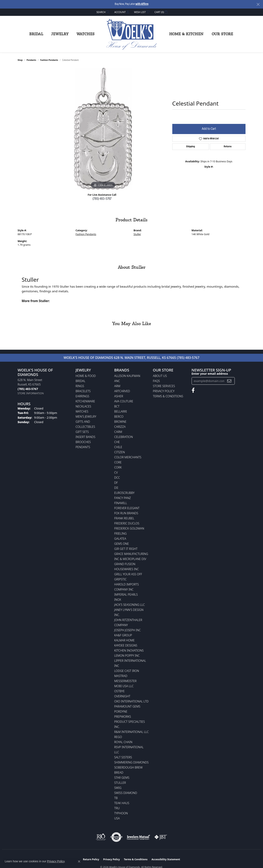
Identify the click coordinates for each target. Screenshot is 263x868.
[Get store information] (31, 393)
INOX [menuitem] (118, 600)
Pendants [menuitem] (83, 447)
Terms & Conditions (168, 396)
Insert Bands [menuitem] (86, 437)
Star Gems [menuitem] (122, 778)
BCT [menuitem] (117, 406)
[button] (103, 12)
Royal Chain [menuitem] (123, 742)
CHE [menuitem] (117, 442)
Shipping (190, 147)
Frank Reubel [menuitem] (124, 518)
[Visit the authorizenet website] (116, 837)
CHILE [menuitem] (118, 447)
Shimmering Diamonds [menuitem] (131, 762)
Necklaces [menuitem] (83, 406)
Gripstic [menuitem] (121, 579)
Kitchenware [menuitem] (85, 401)
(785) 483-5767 (102, 199)
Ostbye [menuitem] (119, 691)
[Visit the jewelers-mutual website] (138, 837)
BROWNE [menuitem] (120, 422)
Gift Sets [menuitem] (82, 432)
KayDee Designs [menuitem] (126, 645)
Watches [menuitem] (82, 411)
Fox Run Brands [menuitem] (126, 513)
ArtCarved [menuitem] (122, 391)
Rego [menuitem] (118, 737)
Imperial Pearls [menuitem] (126, 594)
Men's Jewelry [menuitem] (86, 417)
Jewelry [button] (60, 34)
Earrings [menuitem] (82, 396)
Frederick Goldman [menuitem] (129, 528)
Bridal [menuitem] (81, 381)
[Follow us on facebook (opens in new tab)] (193, 390)
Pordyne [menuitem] (121, 711)
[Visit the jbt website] (161, 837)
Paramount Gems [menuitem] (127, 706)
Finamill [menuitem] (121, 503)
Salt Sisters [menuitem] (123, 757)
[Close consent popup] (79, 861)
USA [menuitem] (117, 818)
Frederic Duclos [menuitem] (127, 523)
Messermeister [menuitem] (125, 681)
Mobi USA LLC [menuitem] (124, 686)
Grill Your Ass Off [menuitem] (128, 574)
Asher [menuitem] (119, 396)
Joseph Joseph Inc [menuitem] (128, 630)
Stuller (137, 234)
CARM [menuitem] (118, 432)
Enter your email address (210, 374)
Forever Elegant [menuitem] (127, 508)
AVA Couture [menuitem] (124, 401)
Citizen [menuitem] (120, 452)
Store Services (164, 386)
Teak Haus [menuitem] (122, 803)
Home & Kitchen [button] (186, 34)
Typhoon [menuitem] (121, 813)
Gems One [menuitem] (122, 544)
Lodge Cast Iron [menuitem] (127, 671)
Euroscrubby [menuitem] (124, 493)
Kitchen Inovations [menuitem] (129, 650)
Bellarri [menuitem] (121, 411)
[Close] (258, 4)
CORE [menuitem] (118, 462)
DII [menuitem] (116, 488)
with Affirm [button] (142, 4)
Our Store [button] (222, 34)
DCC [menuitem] (117, 478)
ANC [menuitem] (117, 381)
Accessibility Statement (166, 859)
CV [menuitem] (116, 472)
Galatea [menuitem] (120, 539)
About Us (160, 376)
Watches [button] (86, 34)
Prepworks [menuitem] (123, 717)
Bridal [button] (36, 34)
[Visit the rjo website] (101, 837)
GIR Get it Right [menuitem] (126, 549)
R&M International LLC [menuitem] (132, 732)
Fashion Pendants (49, 60)
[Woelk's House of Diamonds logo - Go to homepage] (132, 34)
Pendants (31, 60)
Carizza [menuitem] (120, 427)
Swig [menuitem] (118, 788)
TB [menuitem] (116, 798)
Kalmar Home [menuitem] (124, 640)
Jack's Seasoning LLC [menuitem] (130, 605)
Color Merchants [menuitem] (128, 457)
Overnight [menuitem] (122, 696)
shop (20, 60)
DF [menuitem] (116, 483)
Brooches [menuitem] (83, 442)
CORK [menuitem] (118, 467)
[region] (103, 129)
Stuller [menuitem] (120, 783)
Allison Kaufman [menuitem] (127, 376)
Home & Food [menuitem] (86, 376)
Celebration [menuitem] (124, 437)
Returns (228, 147)
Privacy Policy (164, 391)
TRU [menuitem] (117, 808)
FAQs (156, 381)
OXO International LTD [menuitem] (131, 701)
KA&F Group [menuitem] (123, 635)
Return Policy (91, 859)
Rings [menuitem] (80, 386)
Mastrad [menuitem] (121, 676)
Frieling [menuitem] (121, 533)
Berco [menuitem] (119, 417)
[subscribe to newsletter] (229, 381)
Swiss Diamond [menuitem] (126, 793)
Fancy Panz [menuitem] (123, 498)
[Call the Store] (28, 389)
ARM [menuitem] (117, 386)
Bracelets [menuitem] (83, 391)
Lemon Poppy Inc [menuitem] (127, 656)
